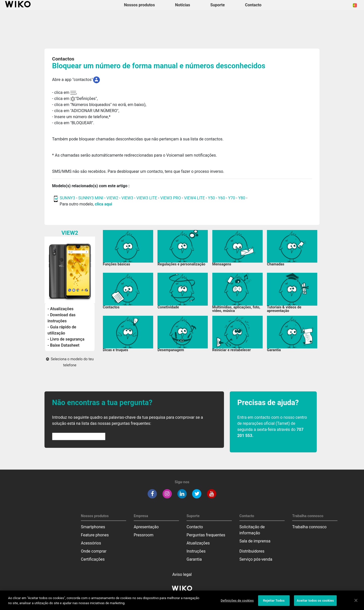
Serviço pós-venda (256, 559)
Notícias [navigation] (183, 5)
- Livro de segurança (66, 339)
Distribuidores (252, 551)
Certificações (93, 559)
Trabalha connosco (309, 527)
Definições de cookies (237, 603)
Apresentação (146, 527)
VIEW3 (127, 198)
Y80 (242, 198)
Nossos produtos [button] (140, 5)
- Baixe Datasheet (63, 345)
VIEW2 (112, 198)
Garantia (194, 559)
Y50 (212, 198)
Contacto (195, 527)
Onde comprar (94, 551)
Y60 (222, 198)
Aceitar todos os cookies (315, 603)
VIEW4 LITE (194, 198)
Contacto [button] (253, 5)
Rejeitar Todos (274, 603)
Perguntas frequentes (206, 535)
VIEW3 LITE (147, 198)
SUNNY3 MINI (91, 198)
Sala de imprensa (255, 541)
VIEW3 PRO (171, 198)
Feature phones (95, 535)
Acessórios (91, 543)
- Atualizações (61, 309)
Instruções (196, 551)
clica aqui (103, 204)
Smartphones (93, 527)
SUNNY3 (67, 198)
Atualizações (198, 543)
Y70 (232, 198)
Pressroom (144, 535)
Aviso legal (182, 574)
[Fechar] (356, 603)
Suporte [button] (218, 5)
